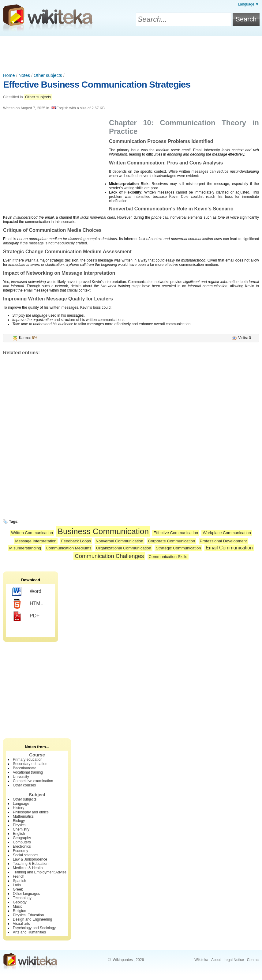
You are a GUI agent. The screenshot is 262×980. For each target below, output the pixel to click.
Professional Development (223, 541)
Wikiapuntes (123, 960)
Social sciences (26, 855)
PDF (26, 616)
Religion (19, 911)
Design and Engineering (32, 919)
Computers (22, 842)
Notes (24, 75)
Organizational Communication (124, 548)
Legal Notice (234, 960)
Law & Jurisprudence (30, 859)
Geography (22, 838)
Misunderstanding (25, 548)
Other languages (26, 894)
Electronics (22, 846)
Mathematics (23, 816)
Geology (20, 902)
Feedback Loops (76, 541)
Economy (21, 851)
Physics (19, 825)
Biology (19, 821)
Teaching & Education (31, 864)
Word (27, 592)
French (19, 876)
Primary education (28, 759)
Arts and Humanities (29, 932)
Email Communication (229, 548)
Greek (18, 889)
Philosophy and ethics (31, 812)
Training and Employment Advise (40, 872)
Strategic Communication (178, 548)
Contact (253, 960)
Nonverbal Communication (120, 541)
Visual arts (21, 924)
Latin (17, 885)
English (19, 834)
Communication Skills (168, 557)
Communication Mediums (69, 548)
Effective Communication (176, 533)
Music (18, 907)
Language (21, 804)
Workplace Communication (227, 533)
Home (9, 75)
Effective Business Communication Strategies (97, 84)
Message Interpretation (36, 541)
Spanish (19, 881)
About (216, 960)
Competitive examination (33, 781)
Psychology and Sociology (34, 928)
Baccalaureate (25, 768)
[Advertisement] (131, 53)
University (21, 777)
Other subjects (48, 75)
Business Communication (103, 531)
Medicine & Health (28, 868)
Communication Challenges (109, 556)
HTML (28, 604)
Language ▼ (248, 4)
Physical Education (28, 915)
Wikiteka (201, 960)
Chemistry (21, 829)
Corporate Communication (171, 541)
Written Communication (32, 533)
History (19, 808)
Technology (22, 898)
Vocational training (28, 772)
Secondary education (30, 764)
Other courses (24, 785)
